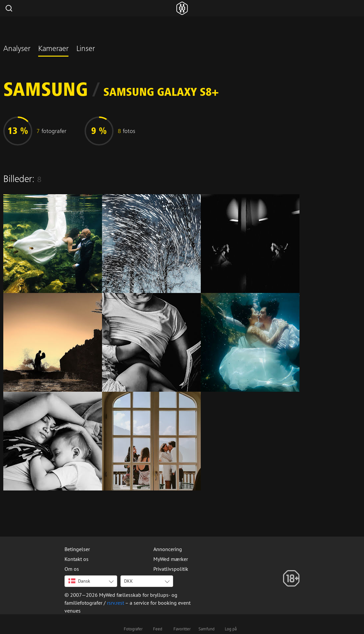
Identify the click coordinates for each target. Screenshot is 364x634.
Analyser (17, 49)
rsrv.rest (116, 603)
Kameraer (53, 49)
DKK (129, 581)
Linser (86, 49)
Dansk (79, 581)
